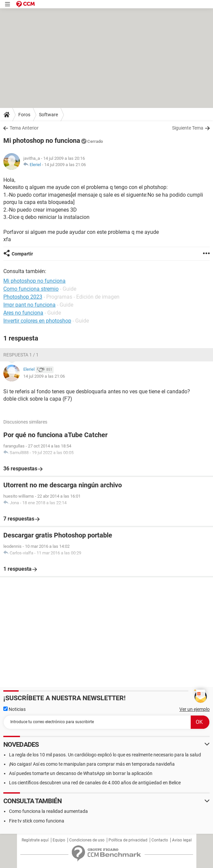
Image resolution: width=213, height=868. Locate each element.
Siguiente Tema (188, 128)
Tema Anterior (24, 128)
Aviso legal (182, 840)
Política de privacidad (128, 840)
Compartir (22, 254)
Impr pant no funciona (29, 305)
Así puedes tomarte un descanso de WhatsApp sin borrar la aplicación (81, 773)
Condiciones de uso (87, 840)
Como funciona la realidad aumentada (48, 811)
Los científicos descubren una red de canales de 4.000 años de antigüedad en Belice (95, 783)
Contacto (160, 840)
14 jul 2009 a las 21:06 (65, 165)
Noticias (14, 709)
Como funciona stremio (31, 289)
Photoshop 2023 (23, 297)
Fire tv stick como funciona (37, 821)
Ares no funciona (23, 313)
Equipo (59, 840)
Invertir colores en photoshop (37, 321)
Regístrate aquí (35, 840)
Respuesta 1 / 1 (21, 355)
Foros (24, 115)
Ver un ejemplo (195, 709)
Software (48, 115)
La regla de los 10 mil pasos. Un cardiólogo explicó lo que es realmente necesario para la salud (105, 755)
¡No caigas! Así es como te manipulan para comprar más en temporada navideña (92, 764)
